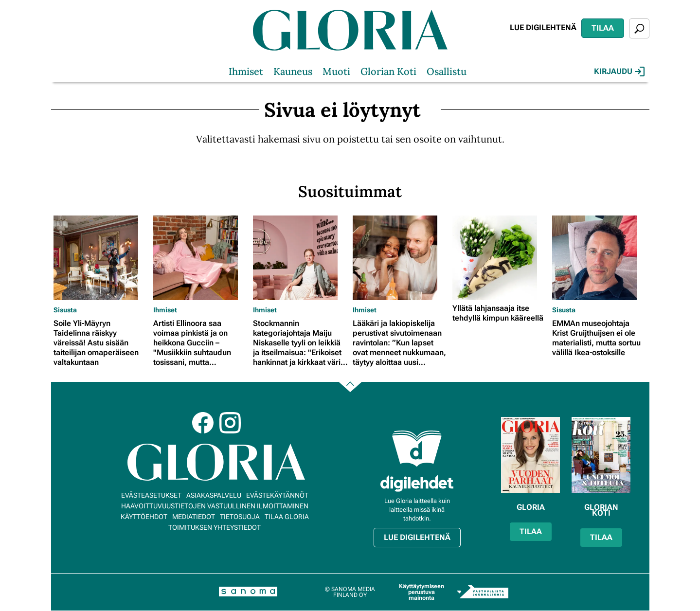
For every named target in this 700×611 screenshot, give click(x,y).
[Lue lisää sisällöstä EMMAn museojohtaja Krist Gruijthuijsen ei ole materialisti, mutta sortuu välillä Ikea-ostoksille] (600, 258)
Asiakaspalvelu (214, 495)
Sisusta (65, 310)
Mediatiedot (194, 517)
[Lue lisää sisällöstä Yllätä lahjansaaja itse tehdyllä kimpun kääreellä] (500, 258)
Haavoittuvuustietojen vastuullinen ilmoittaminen (215, 506)
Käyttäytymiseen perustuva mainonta (422, 592)
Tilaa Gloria (287, 517)
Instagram (230, 423)
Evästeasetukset (151, 495)
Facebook (203, 423)
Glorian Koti (388, 71)
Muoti (336, 71)
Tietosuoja (240, 517)
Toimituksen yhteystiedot (215, 527)
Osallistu (447, 71)
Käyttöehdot (144, 517)
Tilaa (603, 28)
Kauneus (293, 71)
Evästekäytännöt (277, 495)
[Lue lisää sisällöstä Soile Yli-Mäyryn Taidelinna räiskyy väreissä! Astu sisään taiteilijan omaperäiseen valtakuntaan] (101, 258)
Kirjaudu (619, 72)
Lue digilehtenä (543, 27)
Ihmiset (246, 71)
